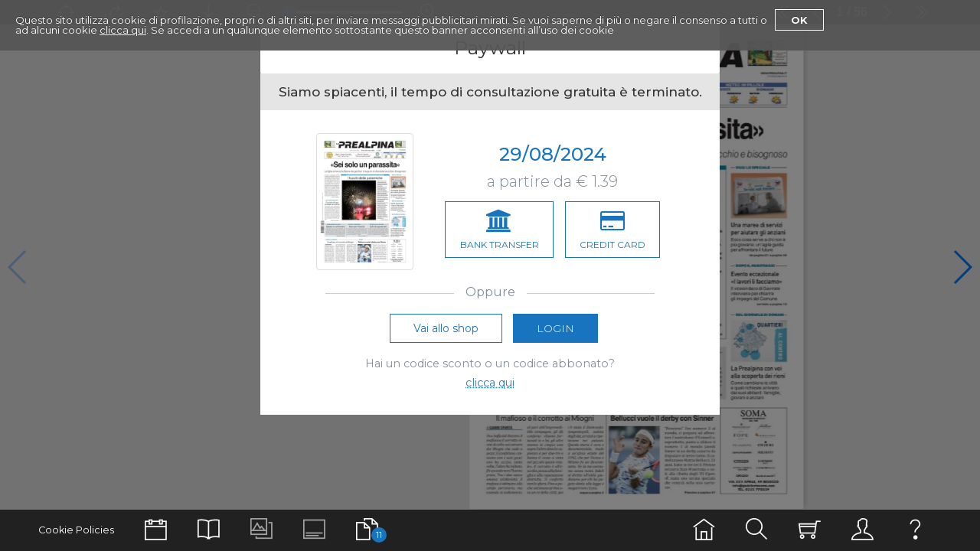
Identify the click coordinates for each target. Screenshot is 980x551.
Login (555, 332)
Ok (799, 20)
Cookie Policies (76, 530)
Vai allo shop (446, 332)
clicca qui (123, 30)
